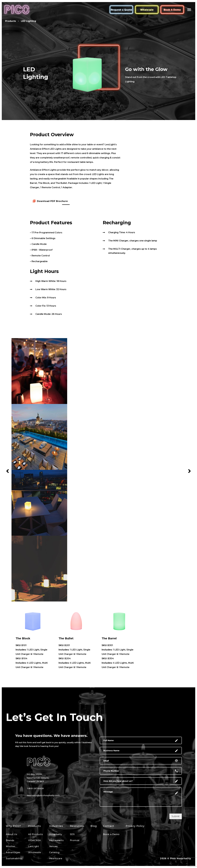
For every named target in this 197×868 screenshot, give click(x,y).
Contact (109, 826)
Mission (11, 846)
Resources (77, 826)
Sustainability (14, 858)
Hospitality (56, 834)
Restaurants (56, 840)
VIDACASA (35, 840)
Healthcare (56, 858)
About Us (12, 834)
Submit (176, 816)
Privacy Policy (135, 826)
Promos (75, 840)
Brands (10, 840)
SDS (72, 834)
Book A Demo (172, 10)
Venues (53, 846)
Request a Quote (121, 10)
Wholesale (147, 10)
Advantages (13, 852)
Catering (54, 852)
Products (34, 826)
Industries (56, 826)
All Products (36, 834)
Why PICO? (13, 826)
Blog (94, 826)
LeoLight (34, 846)
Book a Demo (111, 834)
